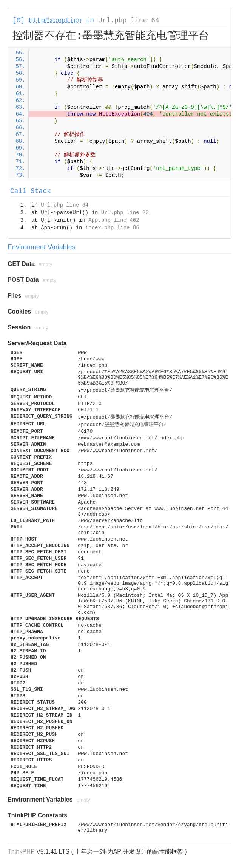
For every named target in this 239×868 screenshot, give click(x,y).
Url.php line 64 (129, 20)
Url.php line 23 (125, 213)
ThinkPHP (21, 852)
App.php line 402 (114, 220)
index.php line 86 (112, 228)
